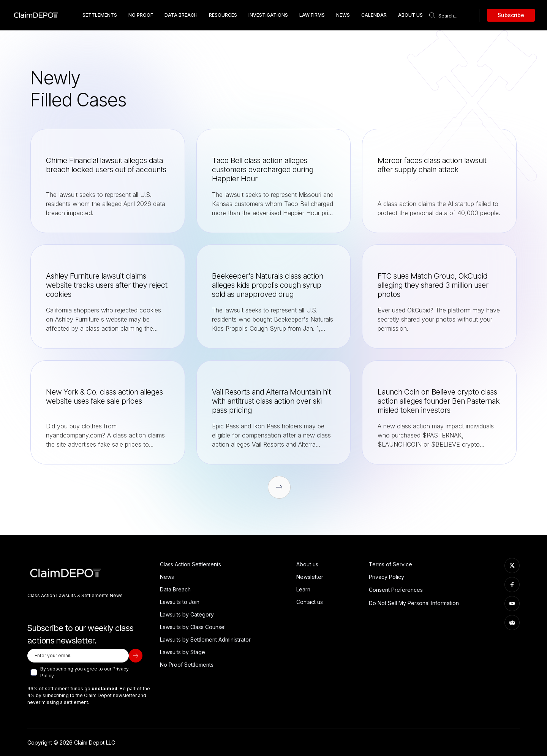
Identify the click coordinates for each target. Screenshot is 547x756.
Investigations (268, 15)
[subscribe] (136, 656)
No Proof (141, 15)
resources (223, 15)
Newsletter (310, 577)
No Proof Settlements (187, 665)
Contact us (310, 602)
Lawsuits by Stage (183, 652)
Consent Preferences (396, 590)
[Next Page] (279, 487)
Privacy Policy (387, 577)
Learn (303, 589)
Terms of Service (390, 564)
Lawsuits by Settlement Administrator (205, 640)
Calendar (374, 15)
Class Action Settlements (191, 564)
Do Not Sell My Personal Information (414, 603)
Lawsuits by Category (187, 614)
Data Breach (175, 589)
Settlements (100, 15)
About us (307, 564)
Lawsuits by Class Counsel (193, 627)
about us (410, 15)
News (343, 15)
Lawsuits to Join (180, 602)
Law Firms (312, 15)
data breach (181, 15)
